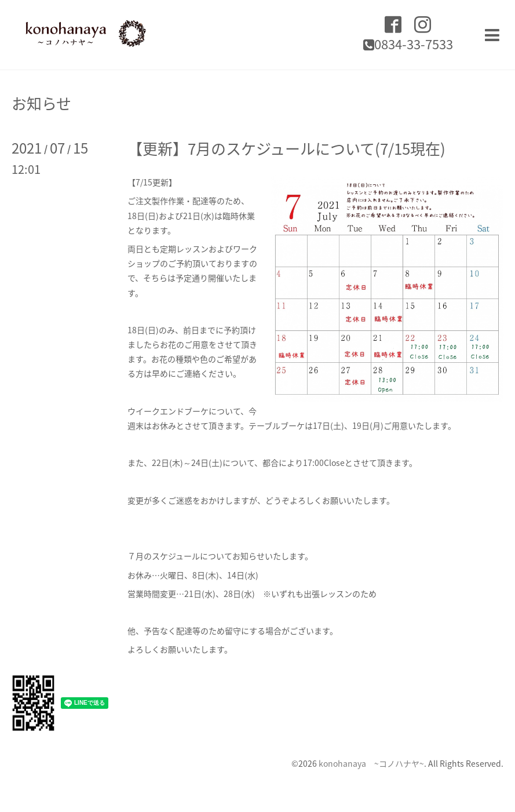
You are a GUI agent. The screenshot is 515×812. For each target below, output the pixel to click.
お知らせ (41, 103)
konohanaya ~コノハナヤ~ (371, 763)
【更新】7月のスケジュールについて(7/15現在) (286, 148)
